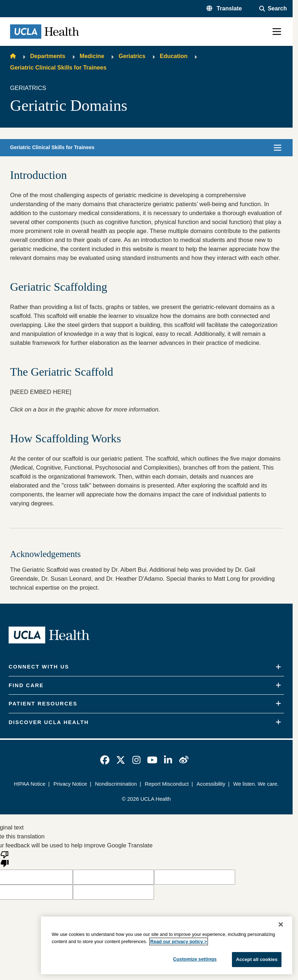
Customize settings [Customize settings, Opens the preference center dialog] (195, 959)
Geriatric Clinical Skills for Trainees (58, 68)
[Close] (281, 924)
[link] (105, 760)
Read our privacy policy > (179, 941)
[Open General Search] (273, 9)
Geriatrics (132, 56)
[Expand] (278, 667)
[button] (224, 9)
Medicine (92, 56)
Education (174, 56)
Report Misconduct (167, 784)
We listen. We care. (256, 784)
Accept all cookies (257, 959)
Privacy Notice (70, 784)
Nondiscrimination (116, 784)
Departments (48, 56)
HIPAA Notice (30, 784)
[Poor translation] (5, 858)
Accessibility (211, 784)
